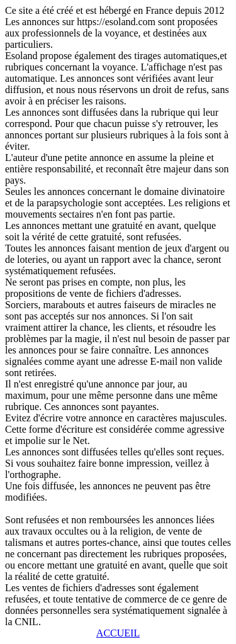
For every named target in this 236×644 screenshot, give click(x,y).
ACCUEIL (118, 633)
